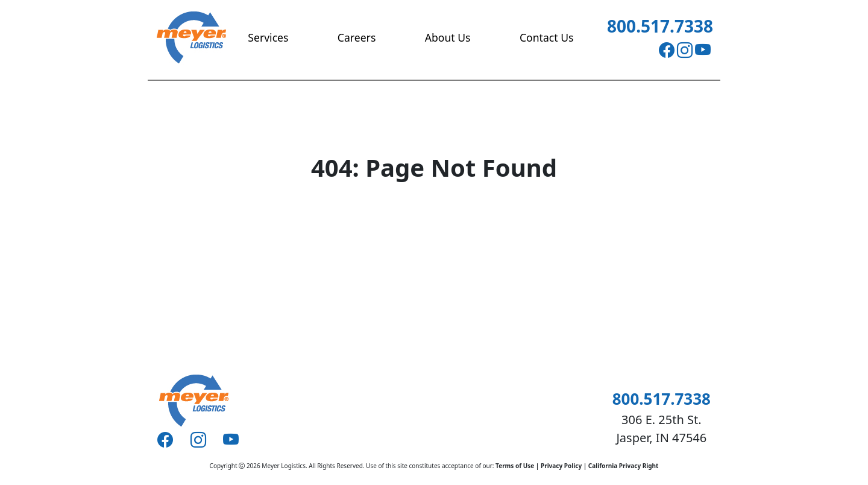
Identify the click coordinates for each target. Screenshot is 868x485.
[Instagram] (685, 50)
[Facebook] (667, 50)
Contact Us (547, 37)
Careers (357, 37)
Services (268, 37)
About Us (448, 37)
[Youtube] (703, 50)
